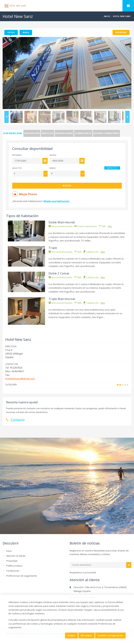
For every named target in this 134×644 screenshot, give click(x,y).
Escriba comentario (106, 133)
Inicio (9, 551)
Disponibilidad (13, 133)
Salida (53, 155)
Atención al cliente (16, 556)
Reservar (121, 32)
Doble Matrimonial (62, 222)
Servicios (48, 133)
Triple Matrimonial (62, 299)
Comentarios (83, 133)
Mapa (26, 32)
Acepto (71, 635)
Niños (53, 168)
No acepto (86, 635)
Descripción (32, 133)
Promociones (64, 133)
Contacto (18, 420)
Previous (7, 117)
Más (110, 226)
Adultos (17, 168)
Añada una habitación (56, 201)
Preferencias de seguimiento (22, 576)
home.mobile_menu (128, 6)
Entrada (17, 155)
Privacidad (12, 561)
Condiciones (13, 571)
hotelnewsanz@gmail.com (20, 379)
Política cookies (14, 566)
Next (127, 117)
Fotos (11, 32)
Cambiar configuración (110, 635)
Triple (53, 248)
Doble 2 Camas (59, 273)
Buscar (67, 186)
